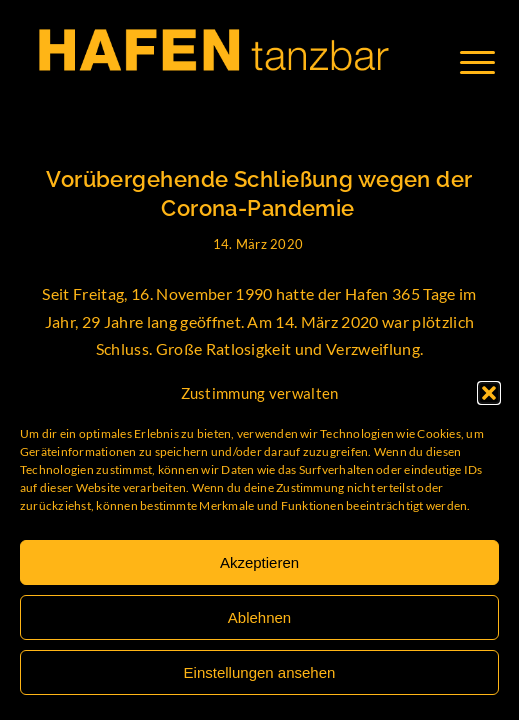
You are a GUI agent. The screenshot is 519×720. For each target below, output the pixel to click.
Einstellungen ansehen (260, 672)
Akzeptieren (259, 562)
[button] (489, 393)
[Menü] (487, 62)
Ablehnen (259, 617)
